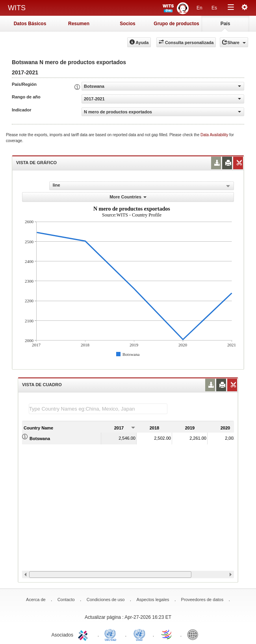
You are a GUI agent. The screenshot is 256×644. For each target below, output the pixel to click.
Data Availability (215, 135)
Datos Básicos (30, 24)
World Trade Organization (167, 634)
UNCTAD (112, 634)
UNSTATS (139, 634)
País (225, 24)
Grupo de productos (176, 24)
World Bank (195, 634)
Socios (127, 24)
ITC (84, 634)
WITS (17, 8)
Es (214, 8)
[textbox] (98, 409)
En (199, 8)
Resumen (79, 24)
